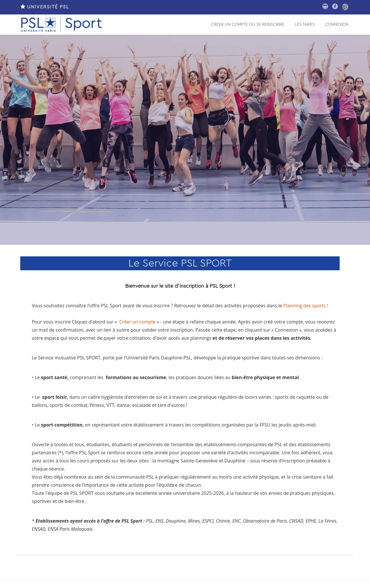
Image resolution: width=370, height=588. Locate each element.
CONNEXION (337, 25)
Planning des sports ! (306, 306)
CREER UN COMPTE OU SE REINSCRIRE (248, 25)
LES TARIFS (305, 25)
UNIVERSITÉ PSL (45, 7)
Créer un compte (137, 322)
